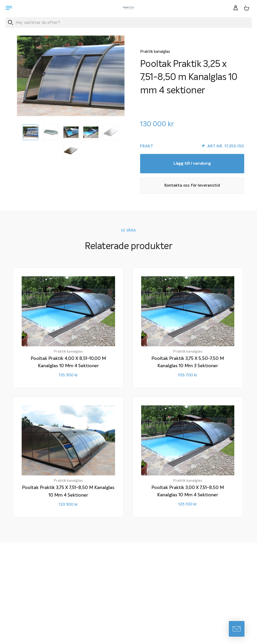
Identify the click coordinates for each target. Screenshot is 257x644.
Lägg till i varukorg (192, 164)
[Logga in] (236, 8)
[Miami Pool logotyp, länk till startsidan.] (129, 8)
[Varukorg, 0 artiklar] (247, 8)
